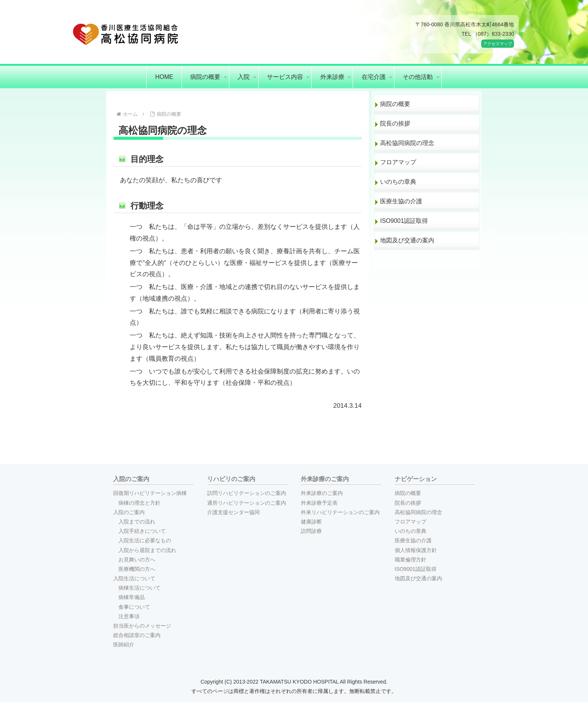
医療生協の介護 (401, 201)
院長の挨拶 (395, 123)
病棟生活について (139, 588)
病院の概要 (395, 104)
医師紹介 (124, 645)
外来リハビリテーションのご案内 (340, 512)
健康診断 (311, 522)
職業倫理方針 (411, 560)
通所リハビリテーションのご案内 (247, 503)
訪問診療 (311, 531)
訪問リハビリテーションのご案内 (247, 493)
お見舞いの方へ (137, 560)
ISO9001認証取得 (404, 221)
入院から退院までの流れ (147, 550)
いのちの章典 (398, 182)
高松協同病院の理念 (407, 143)
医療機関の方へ (137, 569)
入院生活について (134, 578)
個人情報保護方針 (416, 550)
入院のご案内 (129, 512)
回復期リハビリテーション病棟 (150, 493)
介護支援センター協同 (233, 512)
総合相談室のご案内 (137, 635)
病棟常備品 (132, 597)
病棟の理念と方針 (139, 503)
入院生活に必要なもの (145, 540)
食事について (134, 607)
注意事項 (129, 616)
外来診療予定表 (319, 503)
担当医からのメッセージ (142, 626)
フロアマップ (398, 162)
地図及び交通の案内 (407, 240)
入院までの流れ (137, 522)
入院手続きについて (142, 531)
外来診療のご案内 (322, 493)
